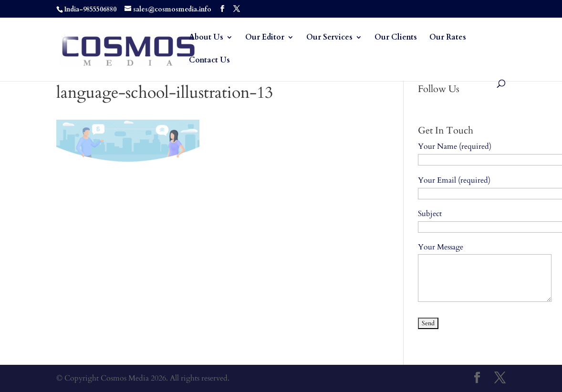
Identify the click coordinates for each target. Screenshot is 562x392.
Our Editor (265, 38)
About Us (206, 38)
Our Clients (396, 38)
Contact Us (209, 61)
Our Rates (448, 38)
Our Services (329, 38)
